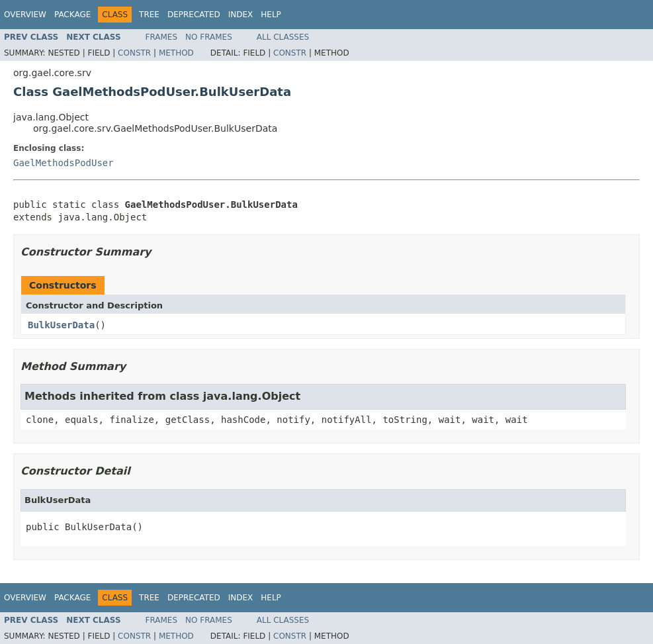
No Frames (209, 37)
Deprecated (194, 15)
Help (271, 15)
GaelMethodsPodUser (64, 163)
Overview (25, 15)
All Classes (283, 37)
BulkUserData (61, 325)
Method (176, 53)
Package (72, 15)
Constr (134, 53)
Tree (149, 15)
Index (241, 15)
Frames (162, 37)
